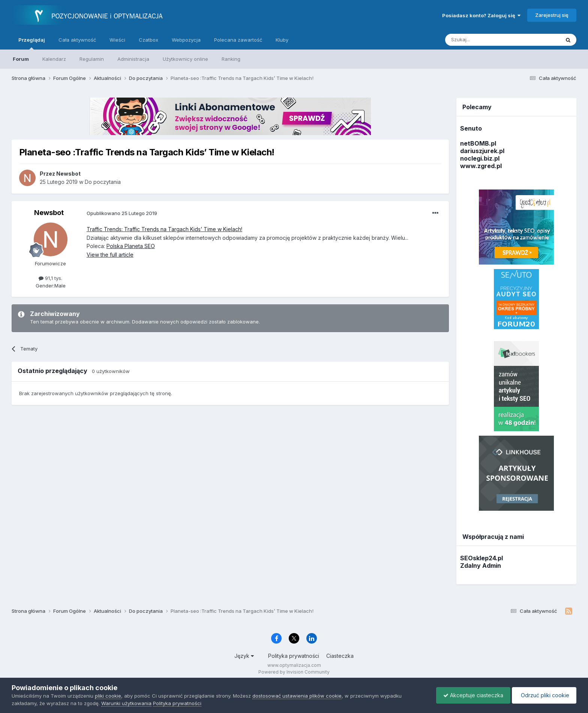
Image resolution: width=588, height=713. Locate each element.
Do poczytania (103, 182)
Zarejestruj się (552, 15)
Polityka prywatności (294, 656)
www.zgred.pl (481, 166)
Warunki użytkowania (126, 703)
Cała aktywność (77, 40)
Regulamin (92, 59)
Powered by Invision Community (294, 672)
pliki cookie (108, 696)
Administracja (133, 59)
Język (244, 656)
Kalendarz (54, 59)
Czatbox (148, 40)
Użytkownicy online (185, 59)
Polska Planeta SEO (131, 246)
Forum (21, 59)
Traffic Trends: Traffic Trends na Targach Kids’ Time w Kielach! (164, 229)
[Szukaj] (484, 40)
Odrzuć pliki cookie (544, 695)
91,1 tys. (50, 278)
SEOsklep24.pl (481, 558)
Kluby (282, 40)
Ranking (231, 59)
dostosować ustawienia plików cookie (297, 696)
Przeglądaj (32, 43)
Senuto (471, 128)
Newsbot (49, 213)
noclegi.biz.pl (480, 158)
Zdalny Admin (481, 566)
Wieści (117, 40)
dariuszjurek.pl (482, 151)
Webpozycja (186, 40)
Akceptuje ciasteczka (471, 695)
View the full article (110, 255)
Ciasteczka (340, 656)
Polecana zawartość (238, 40)
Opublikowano (122, 213)
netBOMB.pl (478, 143)
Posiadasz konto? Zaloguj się (481, 15)
